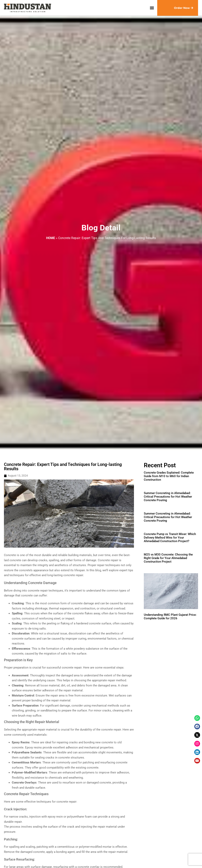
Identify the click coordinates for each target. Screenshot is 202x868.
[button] (152, 8)
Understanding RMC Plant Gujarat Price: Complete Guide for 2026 (170, 617)
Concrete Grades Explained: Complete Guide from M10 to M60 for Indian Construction (169, 476)
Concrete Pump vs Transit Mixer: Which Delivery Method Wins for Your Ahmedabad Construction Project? (170, 538)
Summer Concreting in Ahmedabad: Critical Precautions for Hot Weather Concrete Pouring (168, 497)
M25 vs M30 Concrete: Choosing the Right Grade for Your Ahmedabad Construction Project (168, 558)
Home (51, 238)
